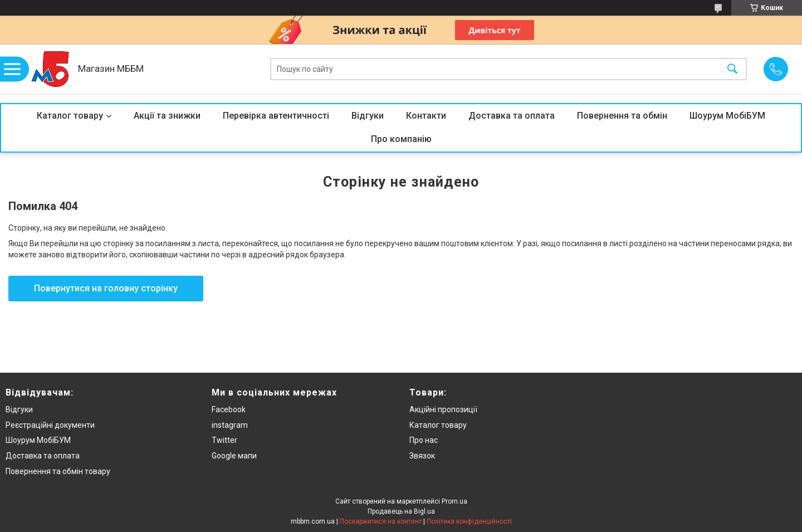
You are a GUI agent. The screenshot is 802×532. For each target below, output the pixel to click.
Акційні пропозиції (443, 409)
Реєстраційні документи (50, 425)
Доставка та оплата (512, 116)
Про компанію (401, 139)
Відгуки (368, 116)
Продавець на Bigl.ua (401, 511)
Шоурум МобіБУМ (727, 116)
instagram (230, 425)
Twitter (224, 440)
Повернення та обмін (622, 116)
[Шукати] (732, 69)
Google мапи (234, 456)
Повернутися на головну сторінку (106, 288)
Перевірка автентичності (276, 116)
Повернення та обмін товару (58, 471)
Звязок (422, 456)
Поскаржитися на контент (381, 521)
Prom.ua (454, 501)
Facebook (229, 409)
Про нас (424, 440)
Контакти (426, 116)
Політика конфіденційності (469, 521)
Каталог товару (70, 116)
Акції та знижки (167, 116)
